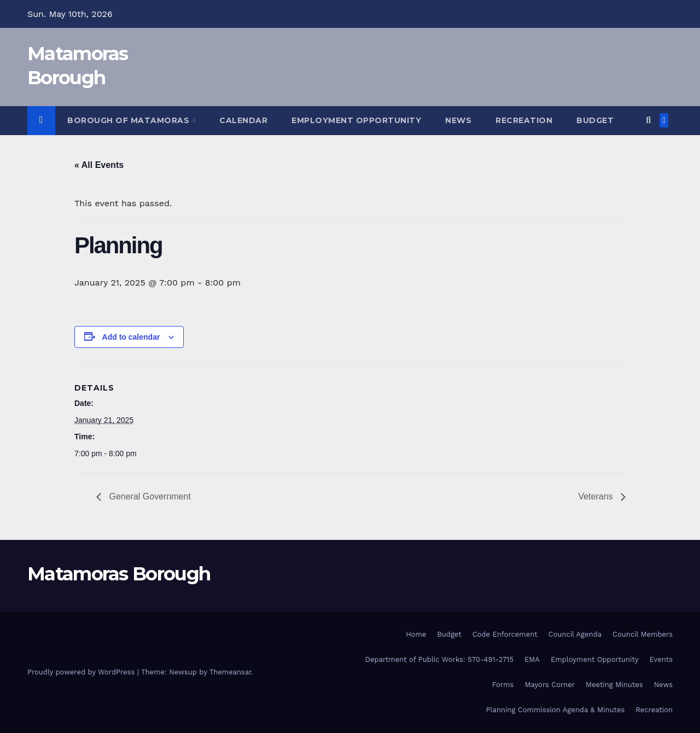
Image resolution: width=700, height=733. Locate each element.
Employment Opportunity (356, 120)
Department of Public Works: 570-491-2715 (439, 659)
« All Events (99, 165)
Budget (595, 120)
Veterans (597, 496)
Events (661, 659)
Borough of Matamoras (130, 120)
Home (416, 634)
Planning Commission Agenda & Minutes (556, 710)
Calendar (243, 120)
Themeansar (231, 672)
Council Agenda (575, 634)
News (458, 120)
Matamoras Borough (119, 574)
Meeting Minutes (614, 685)
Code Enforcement (505, 634)
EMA (532, 659)
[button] (648, 120)
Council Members (643, 634)
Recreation (524, 120)
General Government (149, 496)
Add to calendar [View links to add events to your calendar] (131, 337)
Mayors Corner (550, 685)
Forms (503, 685)
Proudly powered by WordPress (82, 672)
